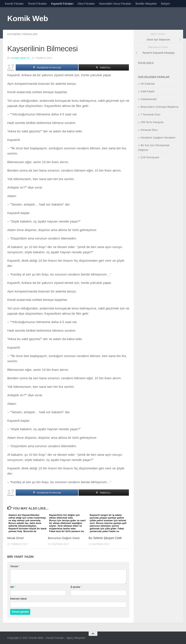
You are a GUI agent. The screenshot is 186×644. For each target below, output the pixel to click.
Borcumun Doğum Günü (65, 538)
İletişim (166, 4)
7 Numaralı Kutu (150, 114)
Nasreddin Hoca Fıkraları (115, 4)
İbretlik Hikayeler (146, 4)
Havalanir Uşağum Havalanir (158, 138)
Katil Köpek (148, 91)
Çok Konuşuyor (150, 157)
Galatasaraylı (149, 99)
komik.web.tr (21, 58)
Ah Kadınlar (148, 84)
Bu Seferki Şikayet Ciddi (105, 538)
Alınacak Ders (149, 130)
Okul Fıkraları (86, 4)
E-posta (76, 587)
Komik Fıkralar (14, 4)
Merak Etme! (16, 538)
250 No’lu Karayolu (152, 122)
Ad (13, 587)
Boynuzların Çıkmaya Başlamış (160, 107)
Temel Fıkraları (37, 4)
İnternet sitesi (18, 598)
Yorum (15, 566)
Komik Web (28, 18)
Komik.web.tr (146, 63)
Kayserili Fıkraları (62, 4)
